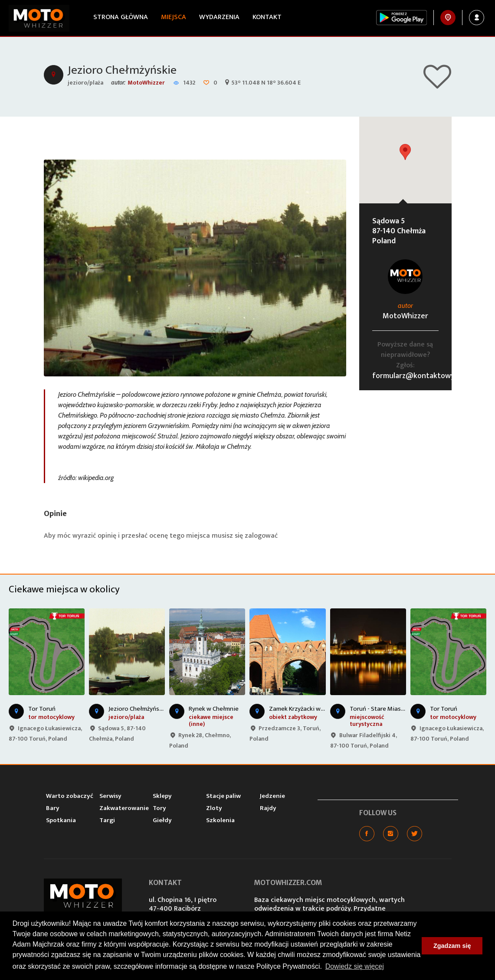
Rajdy (268, 808)
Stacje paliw (223, 796)
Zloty (214, 808)
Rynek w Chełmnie (214, 709)
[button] (405, 152)
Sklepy (162, 796)
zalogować (261, 536)
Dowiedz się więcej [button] (355, 966)
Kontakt (267, 17)
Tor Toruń (42, 709)
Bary (53, 808)
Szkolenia (220, 820)
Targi (107, 820)
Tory (159, 808)
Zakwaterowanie (124, 808)
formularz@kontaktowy (413, 376)
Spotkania (61, 820)
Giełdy (162, 820)
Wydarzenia (219, 17)
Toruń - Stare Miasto (379, 709)
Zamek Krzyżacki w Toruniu (306, 709)
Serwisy (110, 796)
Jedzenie (272, 796)
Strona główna (121, 17)
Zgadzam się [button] (452, 946)
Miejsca (174, 17)
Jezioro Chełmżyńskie (122, 70)
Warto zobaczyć (70, 796)
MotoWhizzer (146, 83)
